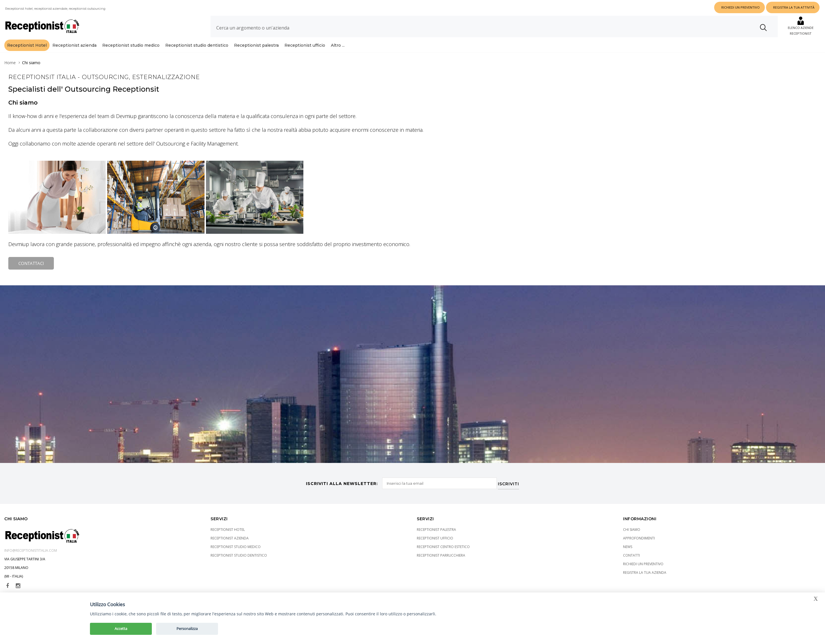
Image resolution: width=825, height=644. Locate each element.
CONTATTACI (31, 263)
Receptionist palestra (256, 45)
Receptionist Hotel (27, 45)
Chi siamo (632, 529)
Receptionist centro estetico (443, 546)
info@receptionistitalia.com (31, 550)
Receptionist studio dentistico (197, 45)
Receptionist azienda (74, 45)
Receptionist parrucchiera (441, 554)
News (628, 546)
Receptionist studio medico (131, 45)
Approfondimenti (639, 537)
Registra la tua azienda (645, 572)
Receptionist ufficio (305, 45)
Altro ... (338, 45)
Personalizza (187, 629)
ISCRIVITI (510, 482)
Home (10, 63)
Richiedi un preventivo (643, 563)
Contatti (631, 554)
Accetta (121, 629)
